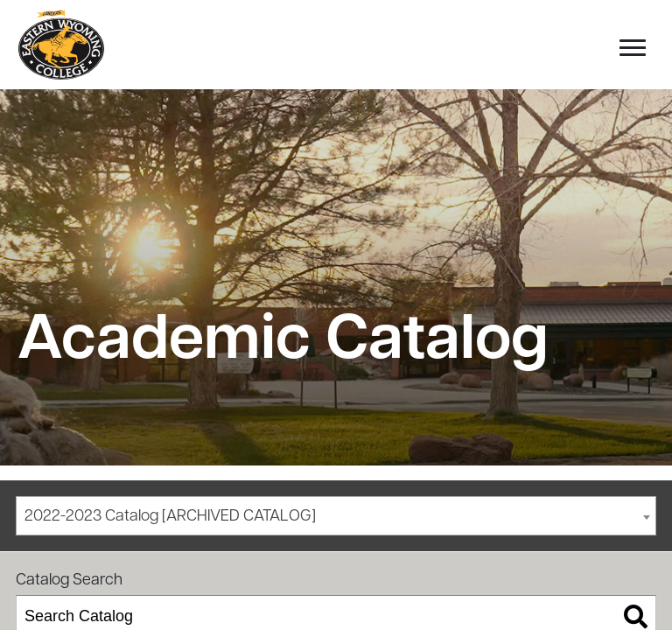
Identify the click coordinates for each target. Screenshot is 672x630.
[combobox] (336, 516)
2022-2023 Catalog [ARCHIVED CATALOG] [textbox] (170, 517)
